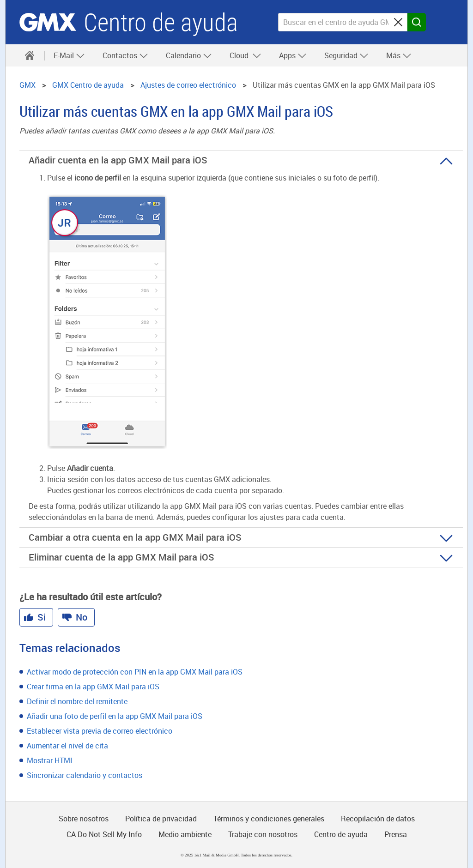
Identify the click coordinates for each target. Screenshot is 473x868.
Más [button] (399, 55)
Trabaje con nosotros (263, 834)
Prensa (396, 834)
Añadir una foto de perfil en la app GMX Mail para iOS (115, 716)
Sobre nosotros (84, 819)
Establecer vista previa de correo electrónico (100, 731)
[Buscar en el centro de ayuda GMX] (343, 22)
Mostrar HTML (51, 760)
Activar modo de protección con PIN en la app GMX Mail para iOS (135, 672)
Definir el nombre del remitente (77, 701)
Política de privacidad (161, 819)
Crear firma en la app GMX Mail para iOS (93, 687)
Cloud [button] (246, 55)
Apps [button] (293, 55)
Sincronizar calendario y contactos (85, 775)
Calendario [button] (189, 55)
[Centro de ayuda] (30, 55)
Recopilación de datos (378, 819)
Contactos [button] (125, 55)
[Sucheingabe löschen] (398, 22)
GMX (48, 22)
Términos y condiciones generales (269, 819)
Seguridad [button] (346, 55)
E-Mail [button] (69, 55)
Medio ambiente (185, 834)
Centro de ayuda (161, 22)
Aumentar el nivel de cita (67, 746)
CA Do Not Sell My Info (104, 834)
